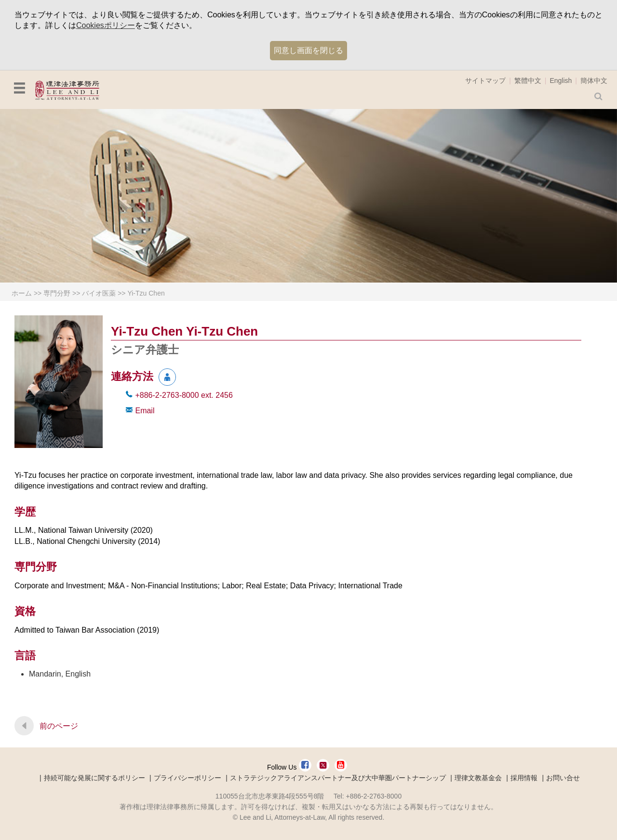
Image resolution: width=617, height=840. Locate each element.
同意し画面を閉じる (308, 50)
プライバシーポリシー (188, 778)
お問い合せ (563, 778)
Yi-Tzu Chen (146, 293)
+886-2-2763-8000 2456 (184, 395)
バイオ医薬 (99, 293)
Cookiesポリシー (106, 25)
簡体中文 (594, 81)
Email (145, 411)
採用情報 (524, 778)
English (561, 81)
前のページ (59, 726)
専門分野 (57, 293)
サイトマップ (485, 81)
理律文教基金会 (478, 778)
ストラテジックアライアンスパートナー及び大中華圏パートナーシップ (338, 778)
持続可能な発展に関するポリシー (94, 778)
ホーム (22, 293)
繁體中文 (528, 81)
